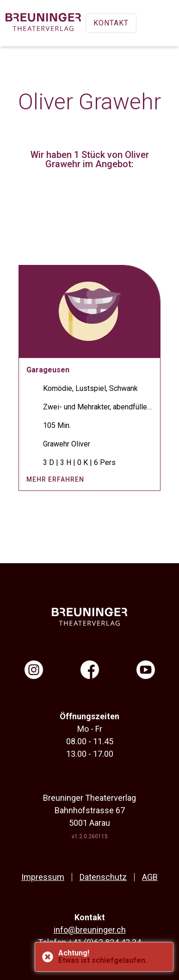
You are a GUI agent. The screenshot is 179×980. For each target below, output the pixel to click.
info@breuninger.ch (90, 930)
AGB (150, 877)
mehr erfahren (55, 479)
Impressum (43, 877)
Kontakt (111, 23)
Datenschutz (103, 877)
